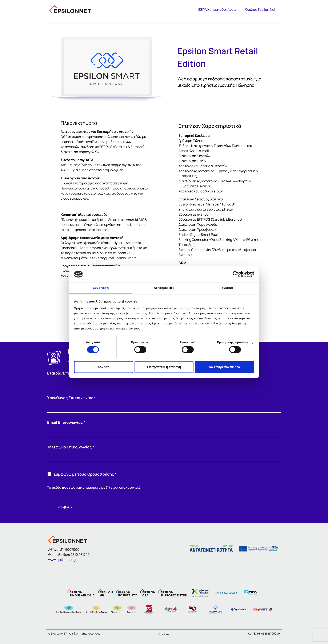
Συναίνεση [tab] (101, 288)
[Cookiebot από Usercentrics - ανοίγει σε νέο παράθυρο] (236, 274)
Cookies (164, 634)
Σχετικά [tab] (227, 288)
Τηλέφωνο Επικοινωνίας (71, 447)
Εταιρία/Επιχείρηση (67, 373)
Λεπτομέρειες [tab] (164, 288)
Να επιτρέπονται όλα (225, 367)
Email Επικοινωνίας (66, 422)
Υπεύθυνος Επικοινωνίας (71, 398)
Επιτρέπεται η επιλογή (164, 367)
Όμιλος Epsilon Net (260, 9)
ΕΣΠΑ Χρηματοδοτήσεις (217, 9)
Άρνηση (103, 367)
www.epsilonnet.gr (63, 560)
